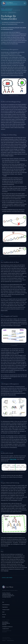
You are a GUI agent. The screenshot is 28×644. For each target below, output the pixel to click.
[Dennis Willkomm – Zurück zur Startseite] (10, 3)
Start (3, 602)
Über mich (4, 614)
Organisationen (5, 607)
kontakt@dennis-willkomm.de (7, 627)
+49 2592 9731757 (6, 629)
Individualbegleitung (6, 605)
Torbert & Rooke (13, 459)
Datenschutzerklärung (10, 641)
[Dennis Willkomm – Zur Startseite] (14, 587)
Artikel (3, 612)
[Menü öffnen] (25, 3)
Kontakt (4, 617)
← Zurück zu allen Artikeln (7, 578)
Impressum (4, 641)
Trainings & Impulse (6, 610)
